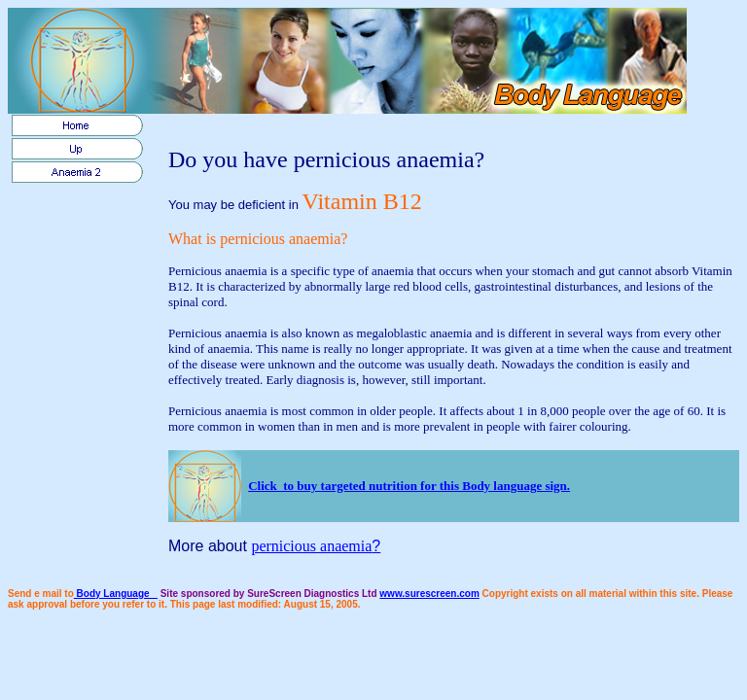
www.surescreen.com (429, 594)
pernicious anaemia (311, 546)
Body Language (116, 594)
